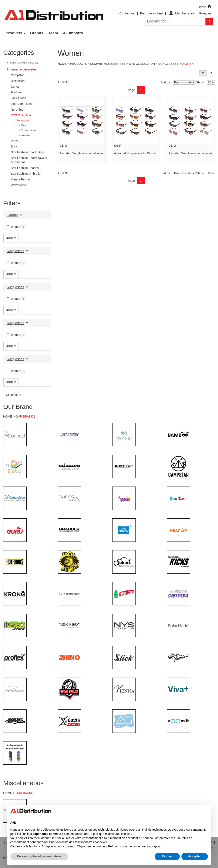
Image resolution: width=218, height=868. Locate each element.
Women (188, 64)
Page (132, 90)
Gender (12, 215)
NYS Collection (142, 64)
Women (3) (16, 263)
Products (14, 33)
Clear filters (14, 395)
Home (205, 7)
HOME (8, 416)
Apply (11, 238)
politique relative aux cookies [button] (112, 834)
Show (200, 82)
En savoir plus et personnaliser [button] (39, 856)
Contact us (127, 13)
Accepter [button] (195, 856)
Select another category (24, 63)
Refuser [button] (167, 856)
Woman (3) (16, 227)
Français (205, 13)
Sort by (165, 82)
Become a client (152, 13)
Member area (181, 13)
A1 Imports (73, 33)
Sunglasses (15, 251)
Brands (37, 33)
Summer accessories (21, 69)
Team (53, 33)
